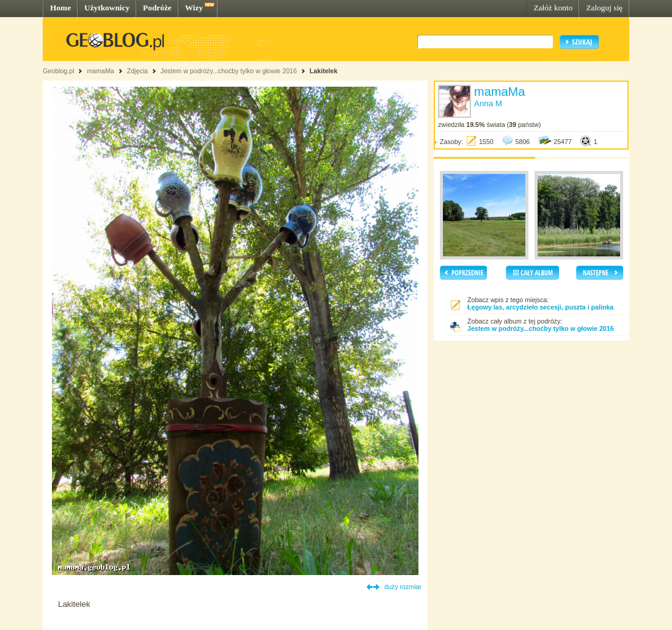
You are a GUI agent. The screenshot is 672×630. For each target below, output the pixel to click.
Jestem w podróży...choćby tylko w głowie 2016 (229, 71)
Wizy (194, 8)
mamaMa (100, 71)
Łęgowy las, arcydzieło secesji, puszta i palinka (540, 307)
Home (60, 8)
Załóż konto (553, 8)
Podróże (157, 8)
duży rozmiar (403, 587)
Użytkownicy (107, 8)
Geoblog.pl (59, 71)
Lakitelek (324, 71)
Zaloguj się (604, 8)
